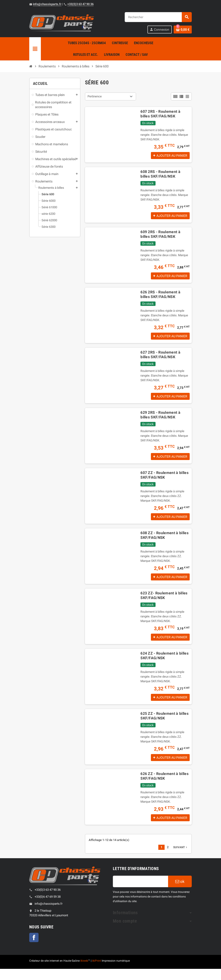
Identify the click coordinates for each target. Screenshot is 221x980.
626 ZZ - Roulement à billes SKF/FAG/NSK (164, 786)
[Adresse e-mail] (140, 893)
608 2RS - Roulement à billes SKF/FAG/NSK (160, 175)
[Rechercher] (158, 17)
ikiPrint (97, 972)
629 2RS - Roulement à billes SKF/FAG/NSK (160, 419)
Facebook (34, 949)
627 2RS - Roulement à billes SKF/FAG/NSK (160, 358)
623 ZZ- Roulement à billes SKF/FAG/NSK (164, 603)
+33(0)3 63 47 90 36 (80, 4)
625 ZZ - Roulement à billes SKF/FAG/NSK (164, 725)
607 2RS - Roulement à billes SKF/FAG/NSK (160, 114)
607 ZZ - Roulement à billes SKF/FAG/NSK (164, 481)
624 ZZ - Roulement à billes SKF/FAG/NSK (164, 664)
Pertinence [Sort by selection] (95, 96)
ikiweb (84, 972)
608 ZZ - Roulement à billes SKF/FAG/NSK (164, 542)
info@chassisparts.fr (47, 4)
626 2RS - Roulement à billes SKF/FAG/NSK (160, 297)
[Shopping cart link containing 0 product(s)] (183, 30)
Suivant (181, 858)
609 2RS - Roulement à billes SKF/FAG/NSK (160, 236)
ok (180, 893)
